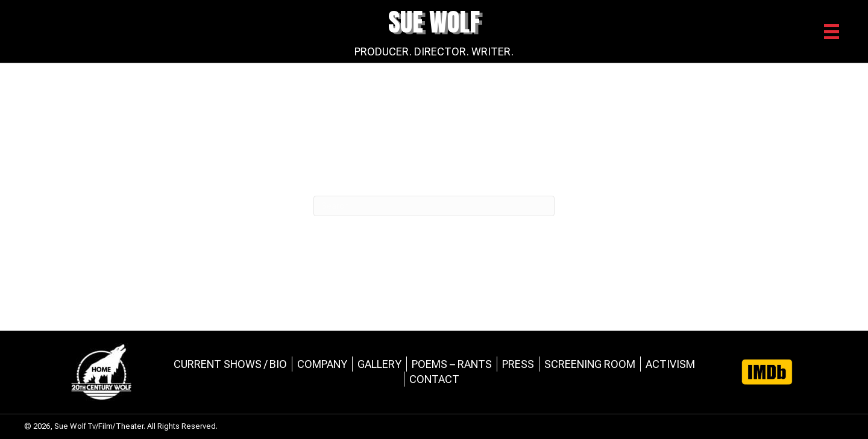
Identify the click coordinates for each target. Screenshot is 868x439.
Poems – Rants (452, 364)
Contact (434, 379)
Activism (670, 364)
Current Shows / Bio (230, 364)
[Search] (434, 206)
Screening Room (590, 364)
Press (518, 364)
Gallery (379, 364)
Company (322, 364)
